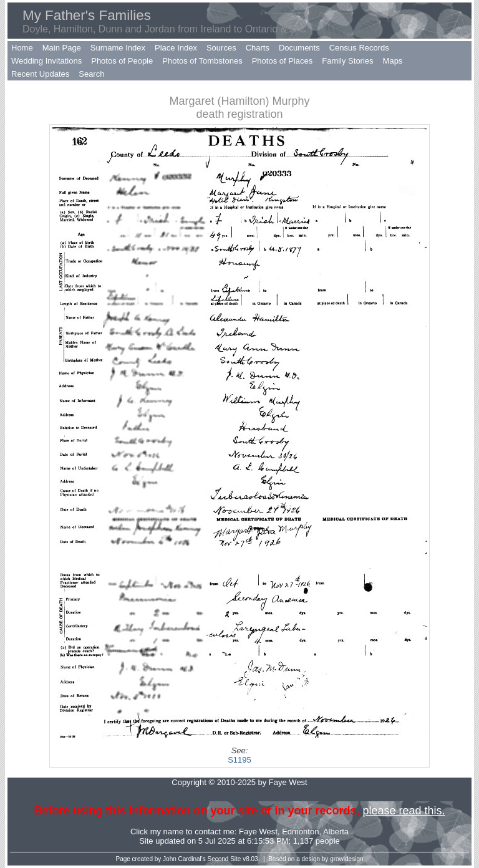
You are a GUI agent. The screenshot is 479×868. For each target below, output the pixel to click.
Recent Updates (40, 74)
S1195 (239, 760)
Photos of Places (283, 61)
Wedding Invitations (46, 61)
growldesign (346, 859)
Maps (393, 61)
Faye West (258, 832)
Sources (221, 48)
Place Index (176, 48)
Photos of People (122, 61)
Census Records (359, 48)
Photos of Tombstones (202, 61)
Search (91, 74)
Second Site (225, 859)
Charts (258, 48)
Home (22, 48)
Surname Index (118, 48)
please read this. (404, 811)
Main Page (62, 48)
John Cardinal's (184, 859)
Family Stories (347, 61)
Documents (299, 48)
